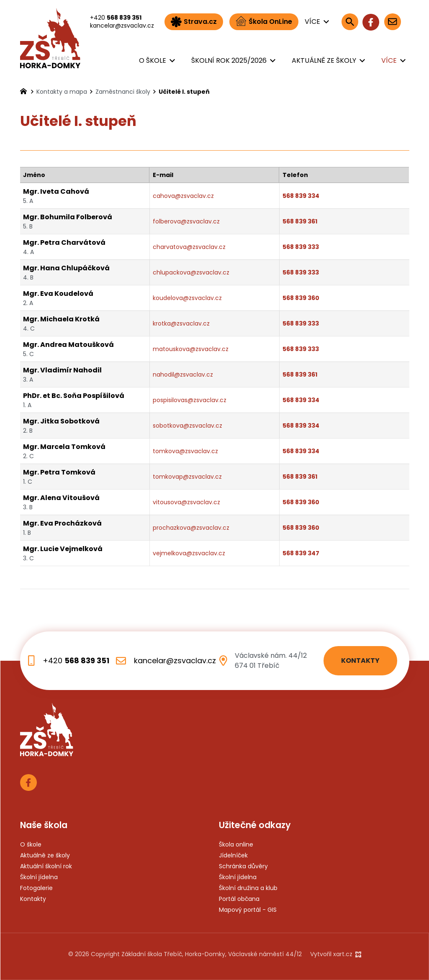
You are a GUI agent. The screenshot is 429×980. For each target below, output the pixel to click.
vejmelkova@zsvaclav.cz (189, 553)
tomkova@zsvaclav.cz (185, 451)
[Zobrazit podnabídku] (326, 22)
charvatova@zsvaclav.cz (189, 247)
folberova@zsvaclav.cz (186, 221)
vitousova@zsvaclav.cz (186, 502)
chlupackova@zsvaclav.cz (191, 272)
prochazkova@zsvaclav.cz (191, 528)
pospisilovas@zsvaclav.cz (190, 400)
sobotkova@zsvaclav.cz (188, 426)
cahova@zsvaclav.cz (183, 196)
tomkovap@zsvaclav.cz (187, 477)
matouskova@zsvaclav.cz (191, 349)
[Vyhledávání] (350, 22)
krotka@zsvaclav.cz (181, 323)
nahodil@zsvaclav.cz (183, 375)
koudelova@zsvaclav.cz (187, 298)
